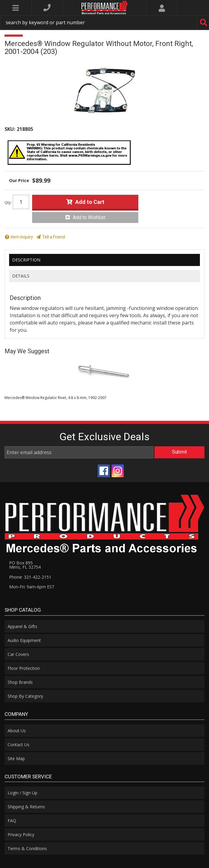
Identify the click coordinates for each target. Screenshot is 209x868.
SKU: (10, 129)
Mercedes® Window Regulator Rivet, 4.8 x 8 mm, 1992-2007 (56, 398)
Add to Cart (90, 202)
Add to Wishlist (89, 217)
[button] (104, 22)
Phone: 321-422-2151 (30, 577)
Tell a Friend (54, 237)
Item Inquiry (22, 237)
